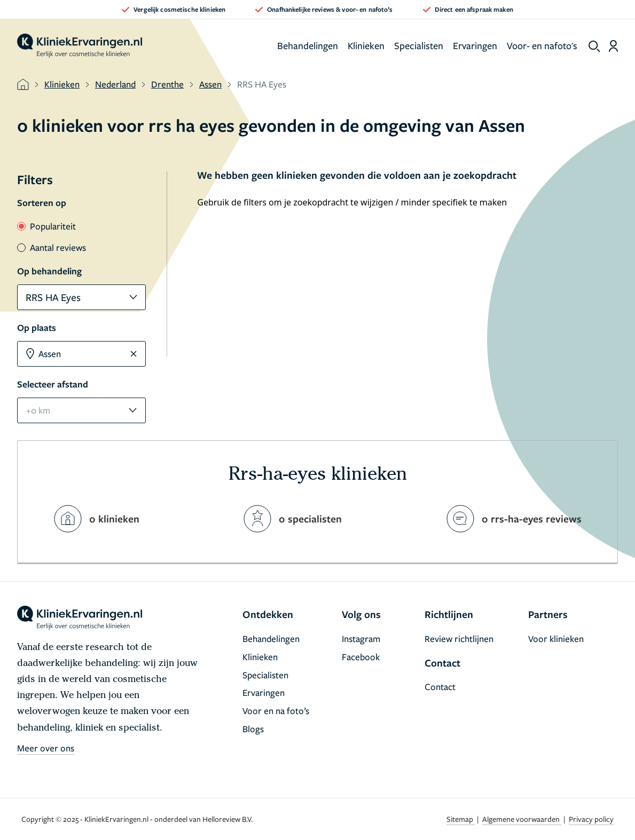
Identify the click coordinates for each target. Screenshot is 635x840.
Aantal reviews (52, 247)
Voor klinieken (556, 639)
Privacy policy (591, 819)
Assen (210, 84)
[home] (80, 46)
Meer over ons (46, 748)
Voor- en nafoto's (542, 45)
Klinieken (366, 45)
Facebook (361, 657)
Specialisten (419, 45)
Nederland (115, 84)
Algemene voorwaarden (522, 819)
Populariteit (46, 226)
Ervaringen (475, 45)
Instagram (361, 639)
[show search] (594, 46)
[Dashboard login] (613, 46)
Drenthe (167, 84)
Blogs (253, 729)
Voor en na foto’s (276, 711)
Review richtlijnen (459, 639)
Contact (440, 687)
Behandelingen (308, 45)
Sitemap (461, 819)
